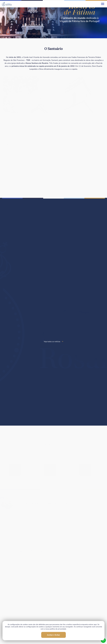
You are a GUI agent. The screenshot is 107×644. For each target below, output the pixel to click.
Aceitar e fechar (53, 635)
